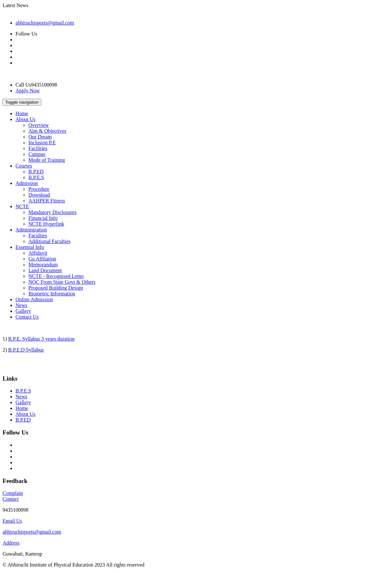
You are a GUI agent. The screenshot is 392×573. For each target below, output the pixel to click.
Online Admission (34, 299)
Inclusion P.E (42, 143)
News (21, 305)
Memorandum (43, 265)
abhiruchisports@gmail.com (45, 23)
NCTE (22, 206)
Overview (39, 125)
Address (11, 543)
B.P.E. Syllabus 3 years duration (41, 339)
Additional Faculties (49, 241)
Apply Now (28, 91)
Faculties (38, 235)
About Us (26, 119)
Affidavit (38, 253)
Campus (37, 154)
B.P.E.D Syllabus (26, 350)
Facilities (38, 148)
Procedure (39, 189)
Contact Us (27, 317)
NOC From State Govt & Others (62, 282)
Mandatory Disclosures (52, 212)
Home (22, 113)
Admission (27, 183)
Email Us (12, 521)
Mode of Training (47, 160)
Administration (31, 230)
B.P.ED (36, 172)
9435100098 (15, 510)
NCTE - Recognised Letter (56, 276)
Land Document (45, 270)
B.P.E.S (36, 177)
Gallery (23, 311)
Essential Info (30, 247)
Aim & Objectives (47, 131)
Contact (11, 499)
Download (39, 195)
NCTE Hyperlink (46, 224)
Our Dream (40, 137)
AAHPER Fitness (47, 201)
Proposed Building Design (56, 288)
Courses (24, 166)
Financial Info (43, 218)
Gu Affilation (42, 259)
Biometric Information (52, 294)
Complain (13, 493)
